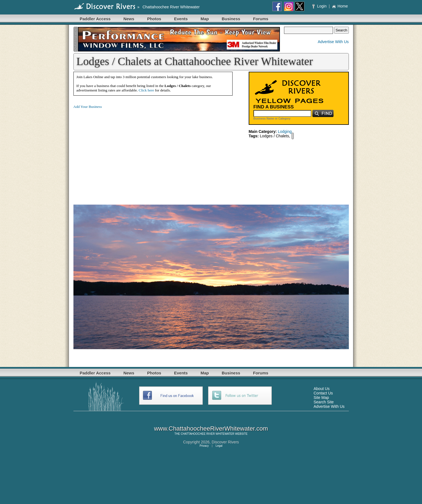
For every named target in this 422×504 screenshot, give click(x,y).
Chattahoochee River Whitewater (171, 7)
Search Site (324, 402)
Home (340, 6)
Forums (261, 19)
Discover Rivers (225, 442)
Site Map (321, 398)
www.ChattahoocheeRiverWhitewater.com (211, 429)
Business (231, 19)
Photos (154, 19)
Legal (219, 446)
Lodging (285, 131)
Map (205, 19)
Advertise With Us (333, 42)
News (129, 19)
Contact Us (323, 393)
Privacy (204, 446)
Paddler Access (95, 19)
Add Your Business (88, 107)
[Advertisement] (120, 152)
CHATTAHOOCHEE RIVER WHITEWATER (208, 434)
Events (181, 19)
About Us (322, 389)
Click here (146, 90)
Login (320, 6)
